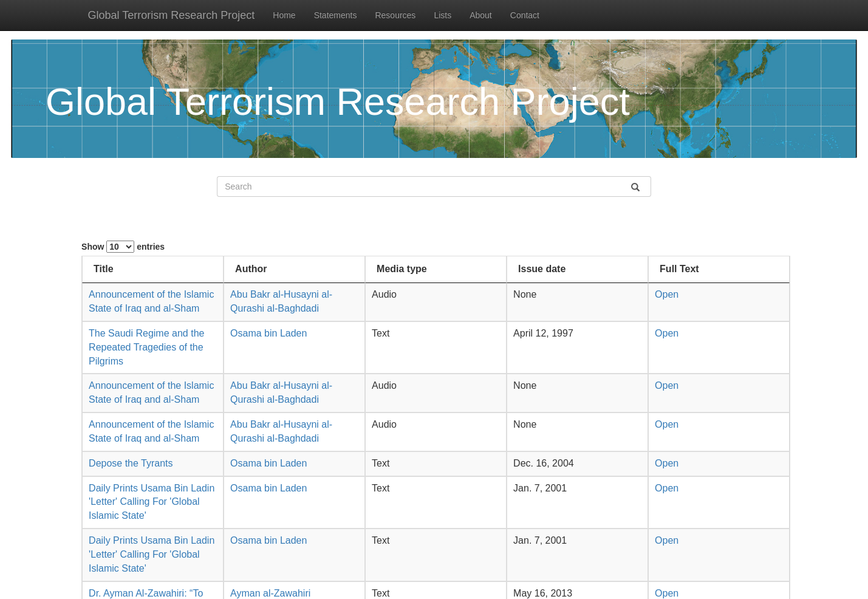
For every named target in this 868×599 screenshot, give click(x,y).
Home (284, 15)
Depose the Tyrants (131, 463)
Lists (443, 15)
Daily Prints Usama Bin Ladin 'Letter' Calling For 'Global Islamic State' (152, 502)
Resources (395, 15)
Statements (336, 15)
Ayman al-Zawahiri (270, 593)
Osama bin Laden (268, 333)
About (481, 15)
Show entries (123, 247)
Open (667, 294)
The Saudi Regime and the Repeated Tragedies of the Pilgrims (146, 347)
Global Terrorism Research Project (172, 15)
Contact (525, 15)
